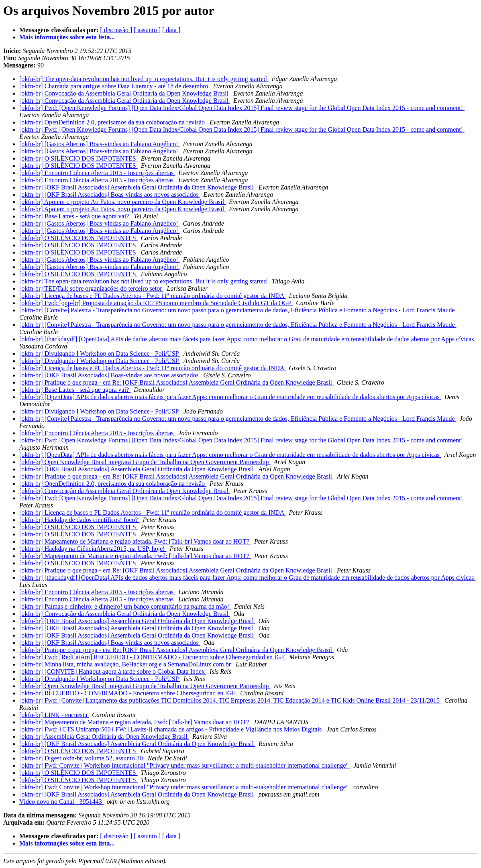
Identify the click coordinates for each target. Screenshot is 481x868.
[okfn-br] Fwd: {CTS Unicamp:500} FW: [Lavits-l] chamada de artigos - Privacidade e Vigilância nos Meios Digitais (171, 729)
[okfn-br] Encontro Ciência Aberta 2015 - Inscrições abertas (97, 173)
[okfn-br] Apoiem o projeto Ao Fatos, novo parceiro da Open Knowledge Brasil (122, 202)
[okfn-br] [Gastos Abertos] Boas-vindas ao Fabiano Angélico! (99, 144)
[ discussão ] (116, 30)
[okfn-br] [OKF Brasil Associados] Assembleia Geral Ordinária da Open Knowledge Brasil (137, 187)
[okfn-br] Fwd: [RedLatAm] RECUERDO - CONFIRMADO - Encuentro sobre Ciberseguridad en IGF (153, 657)
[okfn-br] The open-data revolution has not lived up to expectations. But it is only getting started (144, 79)
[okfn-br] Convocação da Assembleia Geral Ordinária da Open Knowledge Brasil (125, 93)
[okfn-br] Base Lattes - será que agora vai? (75, 216)
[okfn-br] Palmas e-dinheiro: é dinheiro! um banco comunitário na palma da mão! (125, 606)
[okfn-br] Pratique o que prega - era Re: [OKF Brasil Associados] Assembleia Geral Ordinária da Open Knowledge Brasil (176, 382)
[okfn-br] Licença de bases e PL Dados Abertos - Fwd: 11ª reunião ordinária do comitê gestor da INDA (152, 296)
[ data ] (171, 30)
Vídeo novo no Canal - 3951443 (61, 802)
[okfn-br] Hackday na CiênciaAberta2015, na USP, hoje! (93, 549)
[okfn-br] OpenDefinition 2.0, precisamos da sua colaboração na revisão (113, 122)
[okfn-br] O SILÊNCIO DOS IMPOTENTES (78, 158)
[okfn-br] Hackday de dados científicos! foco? (79, 520)
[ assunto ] (147, 30)
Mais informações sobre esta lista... (67, 37)
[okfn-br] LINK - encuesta (54, 715)
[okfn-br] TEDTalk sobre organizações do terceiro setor (91, 288)
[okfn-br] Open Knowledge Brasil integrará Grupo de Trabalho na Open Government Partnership (145, 462)
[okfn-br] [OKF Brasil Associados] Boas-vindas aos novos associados (110, 195)
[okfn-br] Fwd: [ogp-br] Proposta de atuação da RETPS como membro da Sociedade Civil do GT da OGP (156, 303)
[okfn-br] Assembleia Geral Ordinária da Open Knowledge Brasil (104, 737)
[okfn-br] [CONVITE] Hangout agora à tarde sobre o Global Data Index (113, 671)
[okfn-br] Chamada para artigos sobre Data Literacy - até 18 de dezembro (114, 86)
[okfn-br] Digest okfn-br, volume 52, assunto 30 (82, 758)
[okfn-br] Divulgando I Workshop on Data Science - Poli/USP (100, 354)
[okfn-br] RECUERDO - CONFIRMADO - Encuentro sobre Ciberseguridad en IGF (128, 693)
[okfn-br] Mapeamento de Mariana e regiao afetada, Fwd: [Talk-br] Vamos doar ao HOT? (135, 541)
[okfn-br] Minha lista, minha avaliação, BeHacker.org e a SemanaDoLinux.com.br (126, 664)
